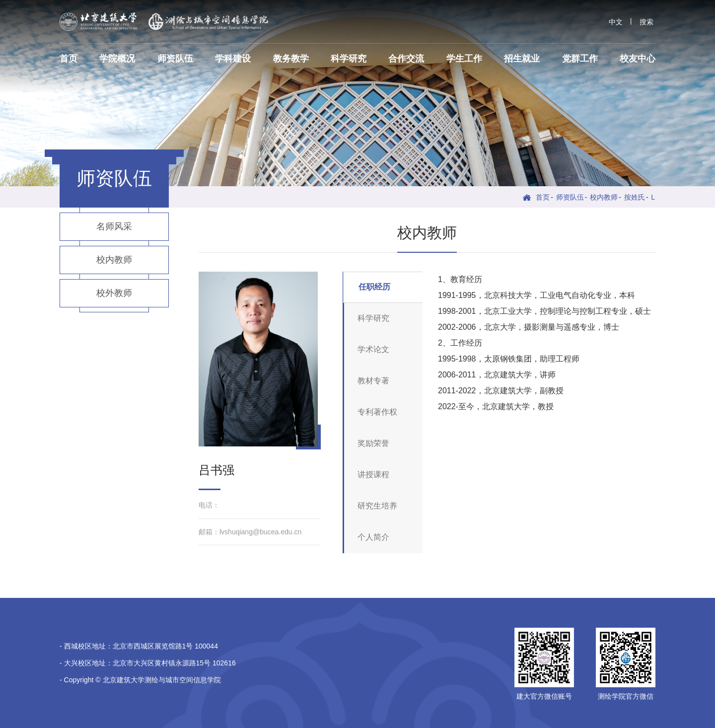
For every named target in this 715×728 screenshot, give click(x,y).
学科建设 (233, 59)
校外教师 (114, 293)
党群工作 (580, 59)
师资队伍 (175, 59)
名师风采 (114, 226)
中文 (616, 22)
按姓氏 (635, 197)
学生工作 (464, 59)
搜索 (646, 22)
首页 (69, 59)
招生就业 (522, 59)
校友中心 (638, 59)
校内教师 (604, 197)
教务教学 (291, 59)
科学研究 (349, 59)
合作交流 (406, 59)
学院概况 (117, 59)
